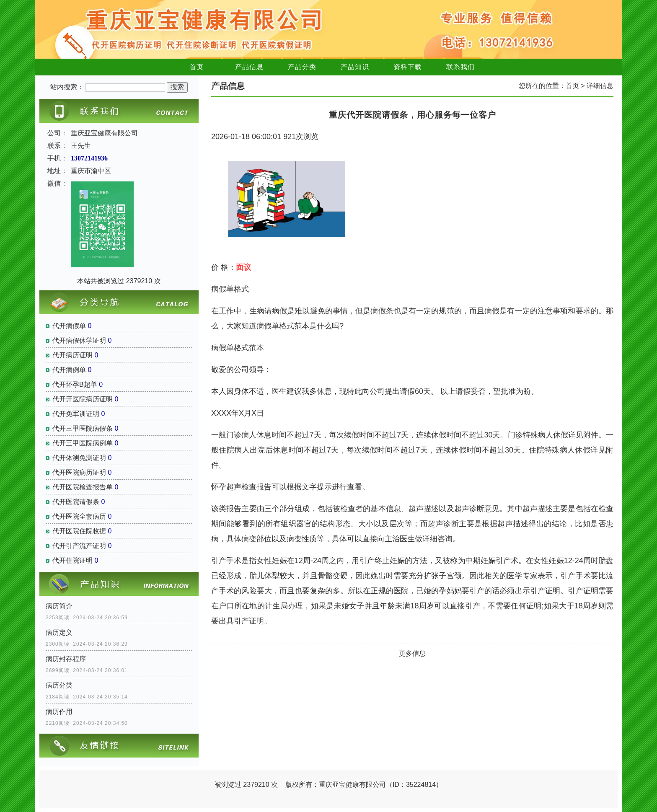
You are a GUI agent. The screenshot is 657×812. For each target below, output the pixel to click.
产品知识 (355, 67)
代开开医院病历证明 (83, 399)
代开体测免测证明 (79, 458)
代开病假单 (69, 326)
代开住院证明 (72, 560)
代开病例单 (69, 370)
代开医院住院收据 (79, 531)
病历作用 (59, 712)
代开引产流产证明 (79, 546)
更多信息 (412, 653)
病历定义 (59, 632)
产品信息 (249, 67)
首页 (197, 67)
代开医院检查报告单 (83, 487)
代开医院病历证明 (79, 472)
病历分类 (59, 685)
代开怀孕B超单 (75, 384)
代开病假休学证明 (79, 340)
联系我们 (460, 67)
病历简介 (59, 606)
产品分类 (302, 67)
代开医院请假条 (76, 502)
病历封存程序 (66, 659)
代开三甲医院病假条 (83, 428)
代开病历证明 (72, 355)
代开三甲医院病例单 (83, 443)
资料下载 (408, 67)
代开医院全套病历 (79, 516)
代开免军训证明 (76, 414)
